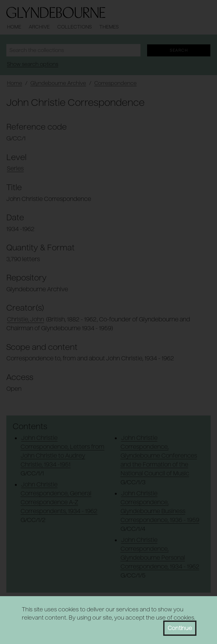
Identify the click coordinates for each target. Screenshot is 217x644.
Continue (180, 628)
